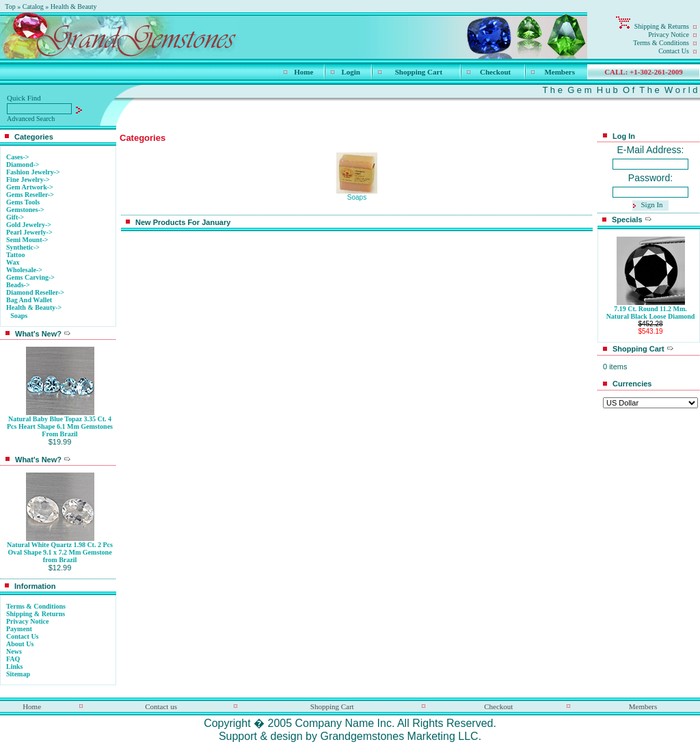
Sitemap (18, 674)
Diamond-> (23, 164)
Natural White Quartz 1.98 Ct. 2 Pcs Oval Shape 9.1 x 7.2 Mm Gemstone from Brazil (60, 552)
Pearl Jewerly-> (29, 232)
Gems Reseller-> (30, 195)
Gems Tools (23, 202)
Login (351, 72)
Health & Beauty (74, 6)
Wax (13, 262)
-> (34, 307)
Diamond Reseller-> (35, 292)
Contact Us (674, 51)
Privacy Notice (669, 35)
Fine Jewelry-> (28, 180)
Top (10, 6)
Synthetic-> (23, 247)
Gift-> (15, 217)
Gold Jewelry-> (29, 225)
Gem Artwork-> (30, 187)
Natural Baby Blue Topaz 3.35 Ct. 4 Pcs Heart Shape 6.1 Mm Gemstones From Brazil (60, 426)
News (14, 651)
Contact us (161, 706)
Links (14, 666)
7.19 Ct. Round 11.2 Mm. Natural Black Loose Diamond (651, 313)
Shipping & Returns (662, 26)
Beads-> (18, 285)
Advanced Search (31, 119)
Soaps (19, 316)
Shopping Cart (419, 72)
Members (560, 72)
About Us (20, 644)
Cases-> (17, 157)
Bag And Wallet (29, 300)
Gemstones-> (25, 210)
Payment (19, 629)
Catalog (33, 6)
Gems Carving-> (30, 277)
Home (304, 72)
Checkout (495, 72)
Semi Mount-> (27, 240)
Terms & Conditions (661, 43)
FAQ (13, 659)
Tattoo (15, 255)
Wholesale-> (24, 270)
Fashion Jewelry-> (33, 172)
